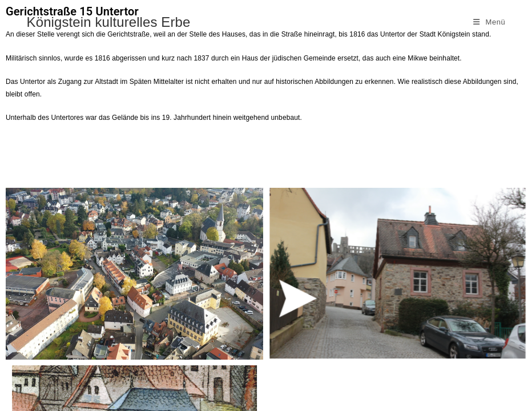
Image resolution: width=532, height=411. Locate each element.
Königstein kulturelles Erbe (109, 22)
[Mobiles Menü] (489, 22)
